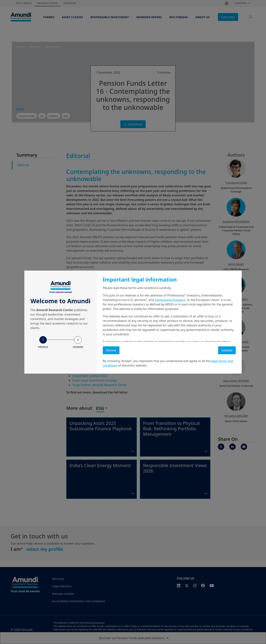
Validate (227, 350)
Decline (111, 350)
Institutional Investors (170, 300)
